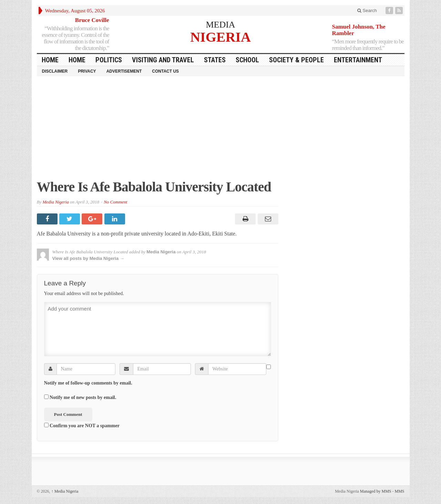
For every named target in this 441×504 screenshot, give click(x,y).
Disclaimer (55, 71)
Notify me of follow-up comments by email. (88, 383)
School (247, 60)
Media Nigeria (55, 202)
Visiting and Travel (163, 60)
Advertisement (124, 71)
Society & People (296, 60)
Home (77, 60)
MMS (399, 491)
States (215, 60)
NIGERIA (220, 37)
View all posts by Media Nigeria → (88, 258)
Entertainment (358, 60)
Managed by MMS (376, 491)
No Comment (115, 202)
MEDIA (220, 25)
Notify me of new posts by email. (83, 397)
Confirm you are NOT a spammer (82, 426)
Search (367, 10)
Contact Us (165, 71)
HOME (50, 60)
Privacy (87, 71)
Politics (109, 60)
